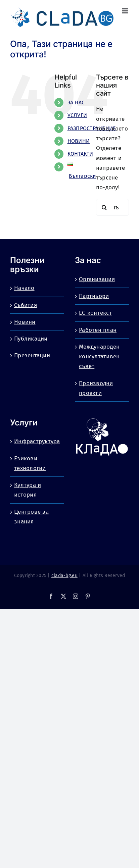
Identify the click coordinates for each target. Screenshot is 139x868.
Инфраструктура (37, 441)
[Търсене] (104, 207)
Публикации (31, 339)
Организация (97, 279)
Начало (24, 288)
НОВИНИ (79, 141)
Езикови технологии (30, 463)
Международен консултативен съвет (99, 356)
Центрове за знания (31, 517)
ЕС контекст (95, 313)
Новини (25, 322)
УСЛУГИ (77, 115)
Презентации (32, 355)
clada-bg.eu (64, 576)
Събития (26, 305)
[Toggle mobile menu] (125, 11)
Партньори (94, 296)
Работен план (98, 330)
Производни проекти (96, 388)
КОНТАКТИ (80, 154)
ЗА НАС (76, 103)
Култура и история (28, 490)
